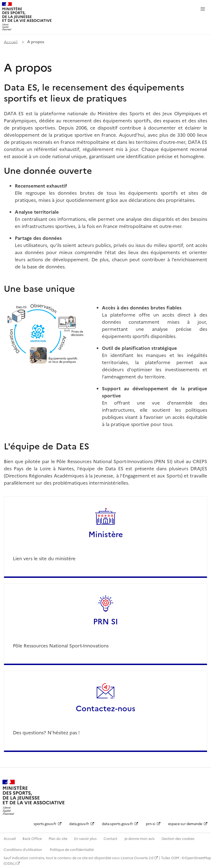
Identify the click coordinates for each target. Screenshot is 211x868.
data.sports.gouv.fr (120, 824)
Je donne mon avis (140, 838)
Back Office (32, 838)
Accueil (11, 42)
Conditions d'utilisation (23, 849)
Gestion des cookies (178, 838)
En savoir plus (85, 838)
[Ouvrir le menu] (203, 8)
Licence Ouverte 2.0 (139, 858)
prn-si (153, 824)
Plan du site (58, 838)
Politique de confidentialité (72, 849)
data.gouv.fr (82, 824)
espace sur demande (188, 824)
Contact (110, 838)
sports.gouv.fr (48, 824)
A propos (36, 42)
